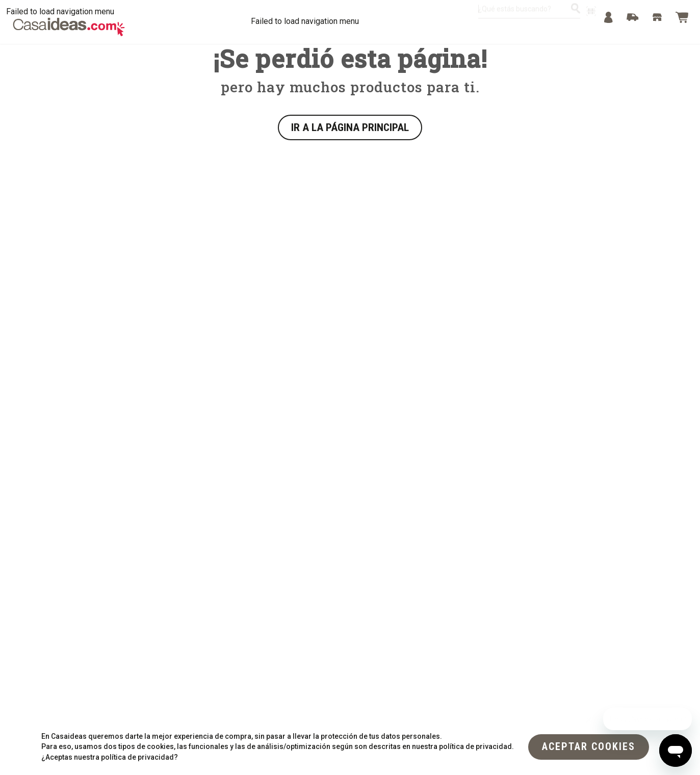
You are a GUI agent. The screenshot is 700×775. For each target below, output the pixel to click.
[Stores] (657, 17)
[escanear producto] (591, 15)
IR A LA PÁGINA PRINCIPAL (350, 127)
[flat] (589, 746)
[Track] (633, 17)
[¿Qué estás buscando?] (576, 13)
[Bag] (682, 17)
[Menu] (608, 17)
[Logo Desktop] (69, 27)
